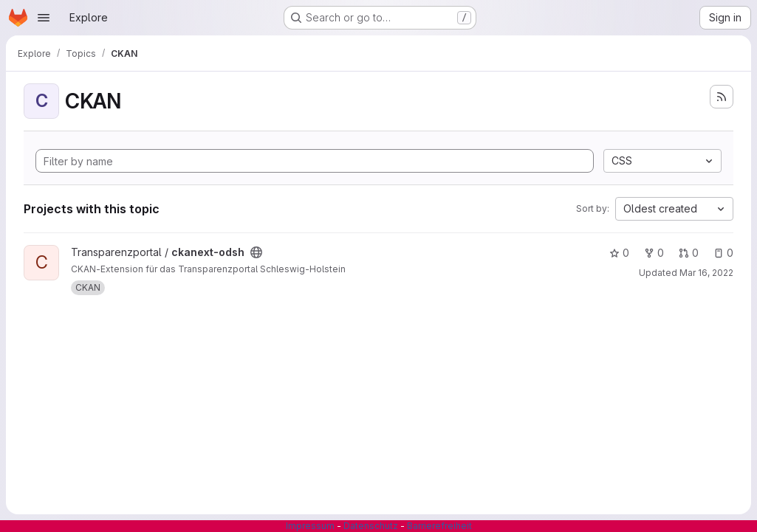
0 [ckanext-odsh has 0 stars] (619, 253)
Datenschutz (371, 526)
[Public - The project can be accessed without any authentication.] (256, 252)
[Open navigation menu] (44, 18)
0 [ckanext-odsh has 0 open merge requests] (689, 253)
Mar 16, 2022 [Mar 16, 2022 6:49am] (706, 273)
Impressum (310, 526)
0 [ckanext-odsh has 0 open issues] (723, 253)
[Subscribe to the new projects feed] (722, 97)
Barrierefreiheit (439, 526)
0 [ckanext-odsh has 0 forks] (654, 253)
